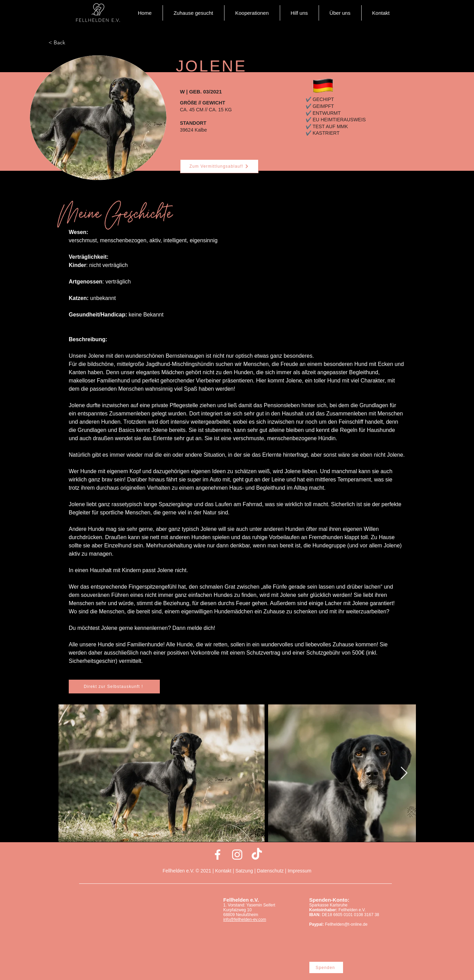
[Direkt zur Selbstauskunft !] (114, 687)
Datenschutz (270, 871)
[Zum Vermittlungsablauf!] (219, 166)
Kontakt (224, 871)
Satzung (244, 871)
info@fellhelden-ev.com (245, 920)
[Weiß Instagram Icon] (237, 855)
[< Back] (71, 43)
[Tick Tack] (257, 855)
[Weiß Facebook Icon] (218, 855)
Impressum (300, 871)
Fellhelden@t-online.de (346, 924)
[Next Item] (404, 773)
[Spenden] (326, 967)
